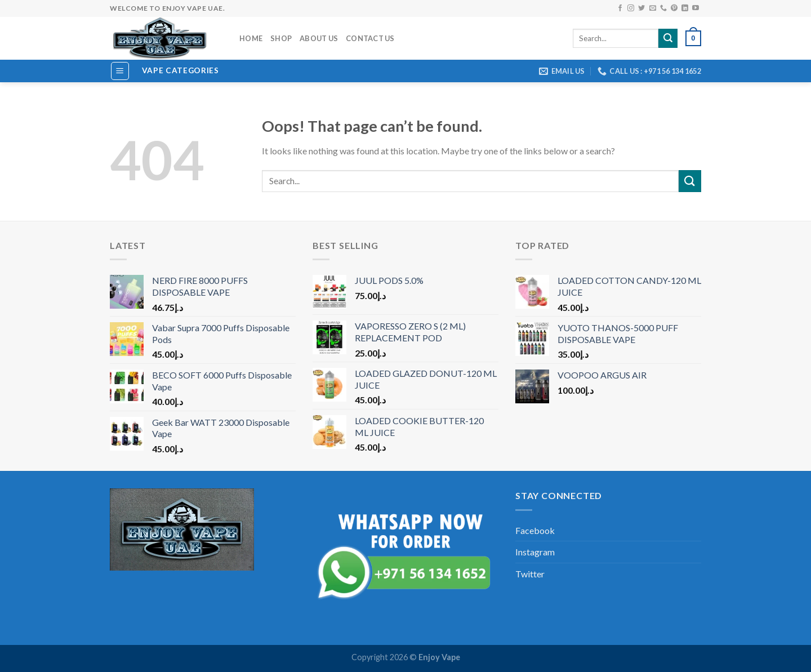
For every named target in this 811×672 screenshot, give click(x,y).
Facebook (535, 530)
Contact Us (370, 38)
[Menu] (120, 71)
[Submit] (690, 181)
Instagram (535, 552)
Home (251, 38)
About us (319, 38)
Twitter (530, 574)
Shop (281, 38)
